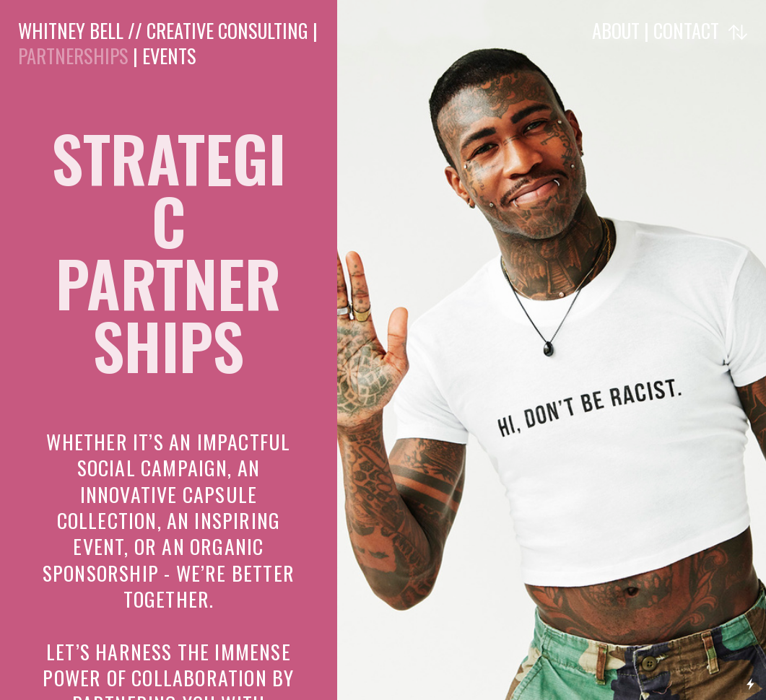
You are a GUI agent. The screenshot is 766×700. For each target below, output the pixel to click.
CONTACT (686, 30)
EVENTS (169, 56)
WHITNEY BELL (71, 30)
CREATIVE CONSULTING (227, 30)
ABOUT (618, 30)
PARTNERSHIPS (73, 56)
